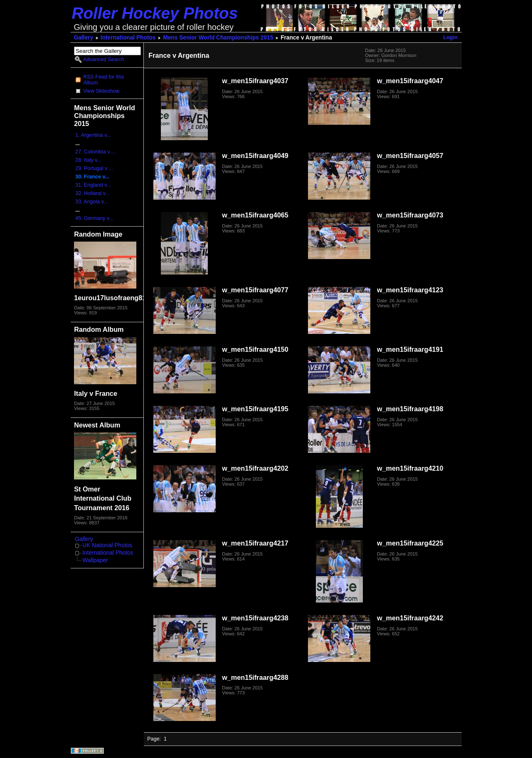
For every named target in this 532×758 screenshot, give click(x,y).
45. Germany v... (94, 218)
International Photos (128, 38)
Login (451, 37)
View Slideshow (101, 91)
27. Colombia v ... (95, 152)
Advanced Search (103, 59)
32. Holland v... (92, 193)
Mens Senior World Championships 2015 (218, 38)
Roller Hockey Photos (155, 13)
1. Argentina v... (93, 135)
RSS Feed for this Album (103, 80)
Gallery (84, 38)
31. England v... (93, 185)
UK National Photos (107, 545)
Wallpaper (95, 560)
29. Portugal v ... (94, 168)
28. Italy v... (88, 160)
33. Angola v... (91, 202)
